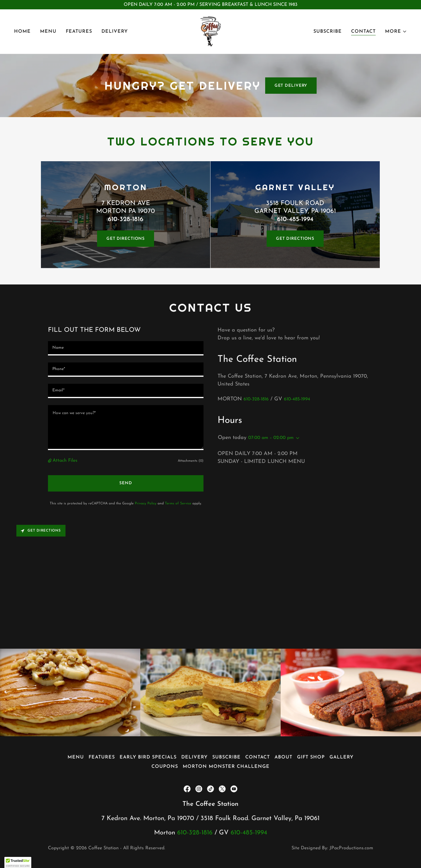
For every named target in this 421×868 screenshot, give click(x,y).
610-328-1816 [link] (256, 399)
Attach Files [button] (65, 461)
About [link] (283, 757)
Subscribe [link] (328, 32)
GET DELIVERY (291, 86)
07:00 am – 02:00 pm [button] (271, 438)
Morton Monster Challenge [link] (226, 767)
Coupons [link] (165, 767)
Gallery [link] (341, 757)
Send (126, 483)
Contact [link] (363, 32)
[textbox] (126, 348)
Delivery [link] (115, 32)
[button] (396, 32)
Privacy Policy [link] (146, 504)
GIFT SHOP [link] (311, 757)
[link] (210, 31)
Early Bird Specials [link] (148, 757)
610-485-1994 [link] (297, 399)
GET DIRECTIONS (126, 239)
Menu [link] (48, 32)
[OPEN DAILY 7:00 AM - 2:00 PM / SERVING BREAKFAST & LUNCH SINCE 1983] (210, 5)
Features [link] (79, 32)
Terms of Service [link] (178, 504)
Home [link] (22, 32)
